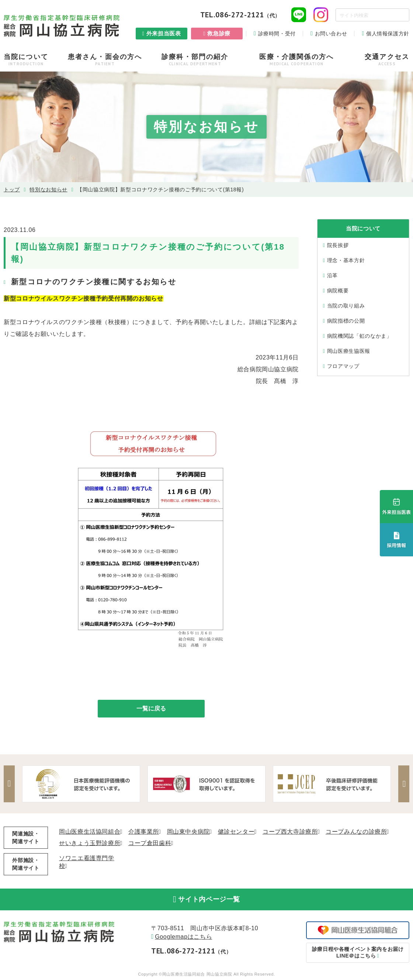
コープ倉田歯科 (150, 843)
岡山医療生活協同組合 (90, 832)
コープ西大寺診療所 (290, 832)
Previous (9, 784)
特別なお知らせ (48, 190)
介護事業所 (144, 832)
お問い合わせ (331, 34)
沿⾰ (332, 275)
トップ (12, 190)
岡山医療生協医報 (349, 351)
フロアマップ (343, 366)
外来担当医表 (164, 33)
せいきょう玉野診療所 (90, 843)
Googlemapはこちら (183, 937)
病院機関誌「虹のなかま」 (360, 336)
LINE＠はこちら (358, 952)
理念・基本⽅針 (346, 260)
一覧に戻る (151, 708)
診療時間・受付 (277, 34)
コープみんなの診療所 (356, 832)
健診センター (236, 832)
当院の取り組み (346, 306)
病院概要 (338, 291)
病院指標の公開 (346, 321)
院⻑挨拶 (338, 245)
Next (404, 784)
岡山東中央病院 (188, 832)
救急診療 (219, 33)
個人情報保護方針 (388, 34)
